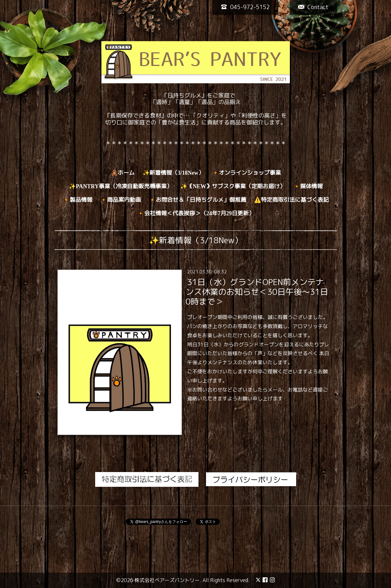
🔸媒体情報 (308, 186)
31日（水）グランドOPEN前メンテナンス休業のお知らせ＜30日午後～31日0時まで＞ (257, 292)
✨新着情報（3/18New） (173, 173)
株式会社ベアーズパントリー (167, 580)
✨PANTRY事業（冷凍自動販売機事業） (120, 186)
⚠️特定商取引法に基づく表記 (291, 200)
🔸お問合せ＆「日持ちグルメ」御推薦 (198, 200)
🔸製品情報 (78, 200)
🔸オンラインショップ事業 (247, 173)
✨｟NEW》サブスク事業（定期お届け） (233, 186)
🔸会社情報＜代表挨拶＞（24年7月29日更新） (196, 213)
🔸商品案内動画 (121, 200)
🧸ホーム (123, 173)
